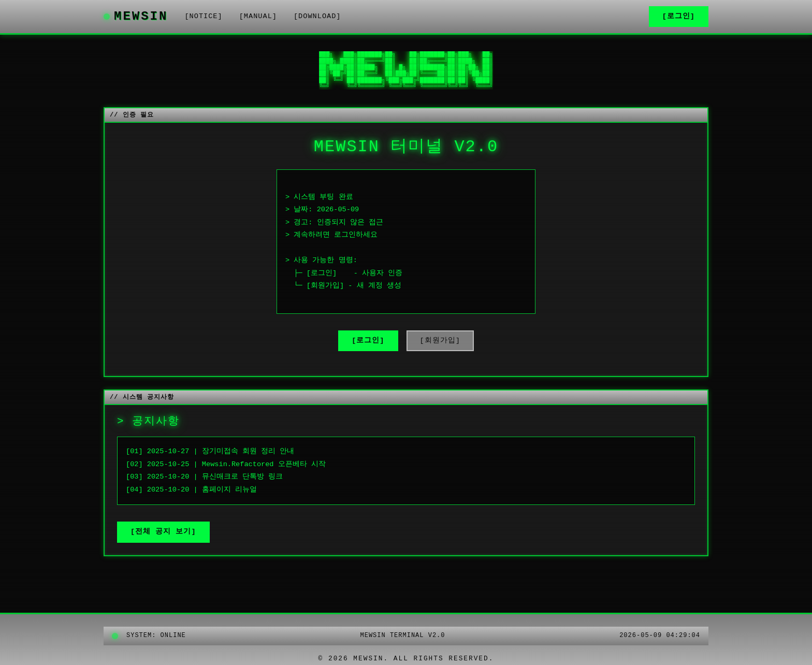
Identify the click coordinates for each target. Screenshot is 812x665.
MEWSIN (136, 16)
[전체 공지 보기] (163, 532)
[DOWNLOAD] (317, 16)
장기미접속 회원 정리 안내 (248, 451)
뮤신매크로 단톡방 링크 (242, 477)
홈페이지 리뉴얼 (229, 490)
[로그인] (679, 16)
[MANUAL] (258, 16)
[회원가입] (440, 341)
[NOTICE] (203, 16)
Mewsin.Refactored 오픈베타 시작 (264, 464)
